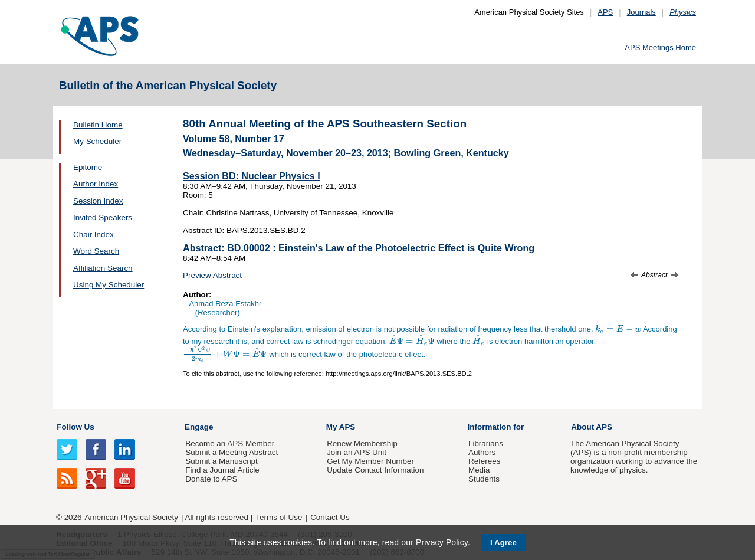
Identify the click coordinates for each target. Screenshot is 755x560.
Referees (485, 461)
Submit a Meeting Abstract (232, 452)
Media (479, 470)
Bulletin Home (98, 125)
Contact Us (330, 517)
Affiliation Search (103, 268)
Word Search (96, 251)
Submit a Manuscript (221, 461)
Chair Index (93, 235)
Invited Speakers (103, 217)
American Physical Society (132, 517)
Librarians (486, 443)
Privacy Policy (442, 542)
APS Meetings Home (660, 48)
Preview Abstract (212, 275)
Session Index (98, 201)
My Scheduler (97, 141)
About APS (592, 427)
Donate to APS (211, 479)
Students (484, 479)
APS (605, 12)
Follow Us (75, 427)
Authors (482, 452)
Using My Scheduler (109, 285)
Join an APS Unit (357, 452)
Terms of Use (279, 517)
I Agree (503, 543)
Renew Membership (362, 443)
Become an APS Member (230, 443)
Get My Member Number (370, 461)
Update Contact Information (375, 470)
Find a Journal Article (222, 470)
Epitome (88, 167)
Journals (641, 12)
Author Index (96, 184)
